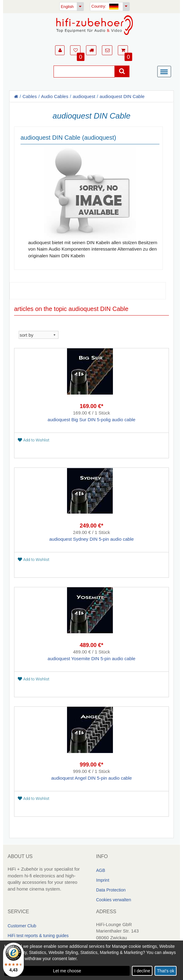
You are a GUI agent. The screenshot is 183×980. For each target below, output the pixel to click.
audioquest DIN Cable (122, 96)
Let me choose (67, 971)
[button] (60, 50)
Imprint (103, 880)
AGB (101, 870)
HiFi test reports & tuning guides (38, 936)
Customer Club (22, 926)
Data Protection (111, 890)
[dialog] (91, 960)
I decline (142, 971)
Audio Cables (55, 96)
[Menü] (166, 72)
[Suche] (84, 72)
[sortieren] (39, 335)
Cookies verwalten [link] (114, 900)
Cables (30, 96)
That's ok (166, 971)
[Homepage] (95, 25)
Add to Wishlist (34, 440)
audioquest (84, 96)
